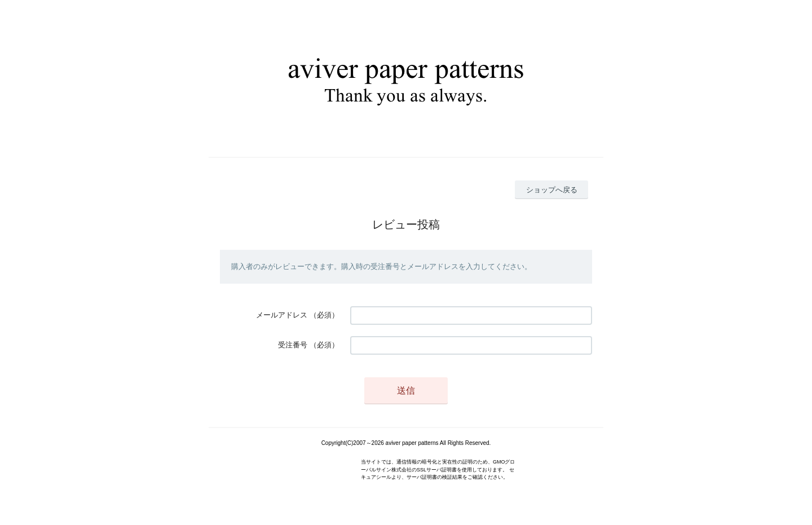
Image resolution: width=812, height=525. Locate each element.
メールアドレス (282, 315)
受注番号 (293, 345)
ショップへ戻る (552, 190)
